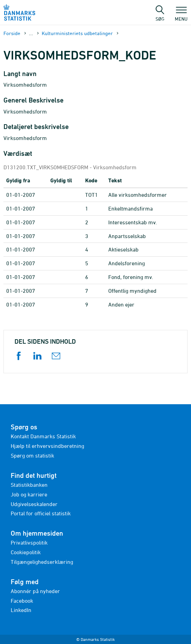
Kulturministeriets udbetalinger (77, 33)
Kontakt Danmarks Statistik (43, 436)
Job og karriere (29, 494)
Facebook (22, 601)
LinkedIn (21, 610)
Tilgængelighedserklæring (42, 562)
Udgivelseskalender (34, 504)
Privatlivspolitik (29, 543)
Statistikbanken (29, 485)
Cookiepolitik (26, 552)
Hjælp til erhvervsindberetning (47, 446)
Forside (12, 33)
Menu (181, 15)
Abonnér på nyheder (35, 591)
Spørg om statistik (32, 455)
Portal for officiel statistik (41, 513)
